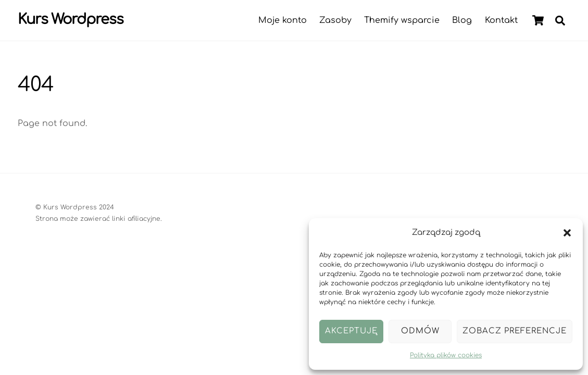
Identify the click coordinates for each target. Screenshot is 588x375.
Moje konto (283, 20)
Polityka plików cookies (446, 355)
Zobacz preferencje (515, 331)
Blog (462, 20)
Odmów (420, 331)
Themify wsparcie (402, 20)
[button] (567, 233)
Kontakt (501, 20)
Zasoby (335, 20)
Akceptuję (351, 331)
